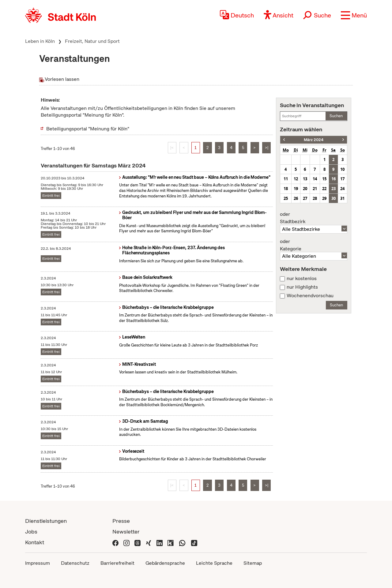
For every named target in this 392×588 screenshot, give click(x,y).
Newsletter (126, 532)
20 (305, 189)
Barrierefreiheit (117, 563)
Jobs (31, 532)
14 (315, 179)
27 (305, 198)
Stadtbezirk (314, 218)
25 (286, 198)
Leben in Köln (40, 41)
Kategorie (314, 245)
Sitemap (253, 563)
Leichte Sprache (214, 563)
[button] (354, 15)
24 (342, 189)
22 (324, 189)
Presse (121, 521)
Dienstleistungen (46, 521)
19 (296, 189)
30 (334, 198)
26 (296, 198)
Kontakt (35, 542)
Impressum (38, 563)
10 (342, 169)
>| (267, 148)
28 (315, 198)
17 (342, 179)
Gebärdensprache (165, 563)
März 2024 (314, 140)
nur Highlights (302, 287)
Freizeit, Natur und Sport (92, 41)
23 (334, 189)
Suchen (336, 116)
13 (305, 179)
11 (286, 179)
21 (315, 189)
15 (324, 179)
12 (296, 179)
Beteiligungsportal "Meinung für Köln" (88, 129)
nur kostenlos (302, 279)
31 (342, 198)
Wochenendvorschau (310, 296)
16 (334, 179)
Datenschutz (75, 563)
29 (324, 198)
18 (286, 189)
